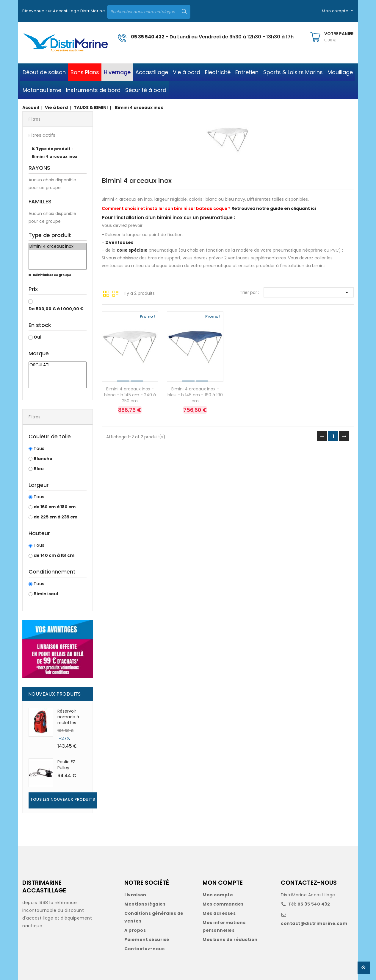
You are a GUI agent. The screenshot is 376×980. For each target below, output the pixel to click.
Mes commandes (223, 904)
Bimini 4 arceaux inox (58, 247)
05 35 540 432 (148, 37)
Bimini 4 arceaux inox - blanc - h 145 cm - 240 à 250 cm (130, 395)
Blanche (43, 459)
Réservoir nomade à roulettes (68, 717)
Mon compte (218, 895)
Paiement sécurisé (147, 940)
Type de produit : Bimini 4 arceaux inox (54, 153)
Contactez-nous (144, 949)
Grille (106, 293)
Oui (37, 337)
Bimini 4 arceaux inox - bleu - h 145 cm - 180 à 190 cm (195, 395)
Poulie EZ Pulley (66, 765)
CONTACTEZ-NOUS (309, 883)
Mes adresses (219, 913)
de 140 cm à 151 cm (54, 555)
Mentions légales (145, 904)
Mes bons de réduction (230, 940)
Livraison (135, 895)
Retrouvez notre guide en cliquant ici (274, 208)
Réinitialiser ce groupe (52, 275)
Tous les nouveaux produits (63, 799)
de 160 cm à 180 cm (55, 507)
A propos (135, 930)
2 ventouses (119, 242)
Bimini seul (46, 594)
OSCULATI (58, 365)
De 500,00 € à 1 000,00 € (56, 309)
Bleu (39, 469)
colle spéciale (132, 250)
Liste (115, 293)
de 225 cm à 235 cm (55, 517)
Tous (39, 448)
